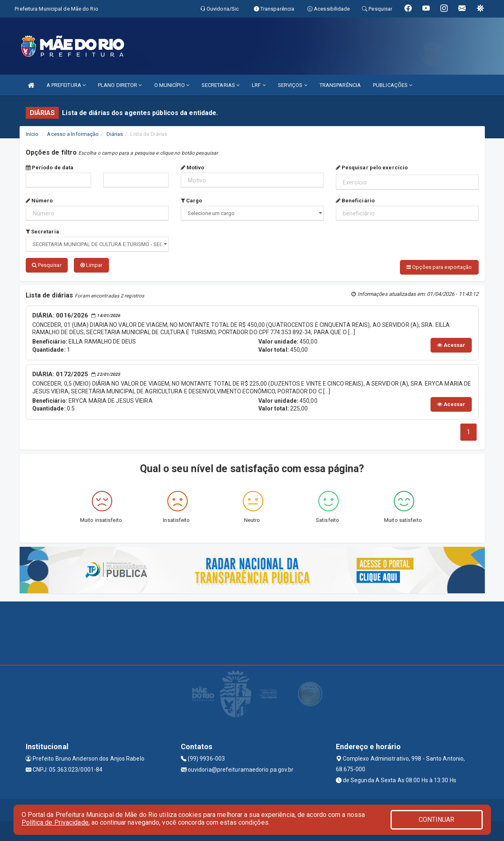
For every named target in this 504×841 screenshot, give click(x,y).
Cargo (192, 201)
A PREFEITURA (66, 85)
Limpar (92, 265)
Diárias (115, 134)
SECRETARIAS (221, 85)
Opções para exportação (439, 267)
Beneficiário (355, 201)
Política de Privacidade (55, 822)
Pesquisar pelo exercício (372, 168)
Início (32, 134)
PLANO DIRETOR (120, 85)
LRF (259, 85)
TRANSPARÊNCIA (340, 85)
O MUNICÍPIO (172, 85)
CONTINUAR (437, 820)
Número (39, 201)
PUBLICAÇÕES (393, 85)
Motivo (193, 168)
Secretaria (42, 232)
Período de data (50, 168)
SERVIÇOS (293, 85)
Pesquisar (47, 265)
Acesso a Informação (73, 134)
